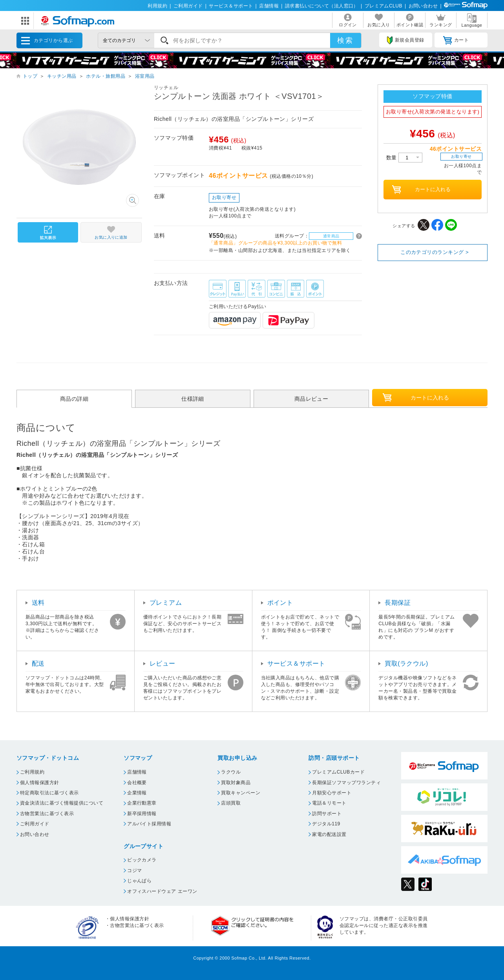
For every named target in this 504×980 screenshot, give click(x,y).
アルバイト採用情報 (149, 824)
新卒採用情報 (142, 814)
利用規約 (157, 6)
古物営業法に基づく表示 (47, 814)
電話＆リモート (329, 803)
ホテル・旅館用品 (106, 76)
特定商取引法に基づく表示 (49, 793)
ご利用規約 (32, 772)
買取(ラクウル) (406, 663)
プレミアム (166, 603)
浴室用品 (145, 76)
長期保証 (398, 603)
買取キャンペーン (241, 793)
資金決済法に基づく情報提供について (62, 803)
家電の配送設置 (329, 834)
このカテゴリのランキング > (435, 252)
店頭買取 (231, 803)
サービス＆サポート (231, 6)
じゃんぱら (139, 881)
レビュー (163, 663)
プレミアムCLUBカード (338, 772)
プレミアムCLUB (383, 6)
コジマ (134, 871)
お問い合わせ (423, 6)
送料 (38, 603)
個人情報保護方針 (40, 783)
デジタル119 (326, 824)
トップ (30, 76)
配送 (38, 663)
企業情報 (137, 793)
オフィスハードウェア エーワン (162, 891)
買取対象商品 (236, 783)
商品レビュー (311, 399)
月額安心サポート (332, 793)
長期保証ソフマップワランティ (346, 783)
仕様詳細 (193, 399)
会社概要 (137, 783)
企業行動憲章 (142, 803)
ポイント (280, 603)
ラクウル (231, 772)
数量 (404, 158)
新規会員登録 (405, 40)
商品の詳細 (74, 399)
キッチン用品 (62, 76)
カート (456, 40)
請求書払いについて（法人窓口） (322, 6)
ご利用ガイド (188, 6)
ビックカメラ (142, 860)
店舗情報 (269, 6)
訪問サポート (327, 814)
